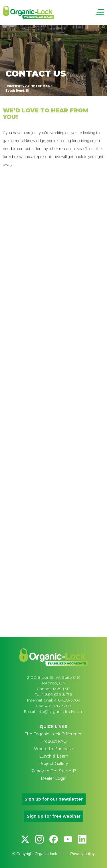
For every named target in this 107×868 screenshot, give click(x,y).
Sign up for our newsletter (54, 799)
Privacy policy (82, 854)
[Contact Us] (53, 394)
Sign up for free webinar (54, 816)
